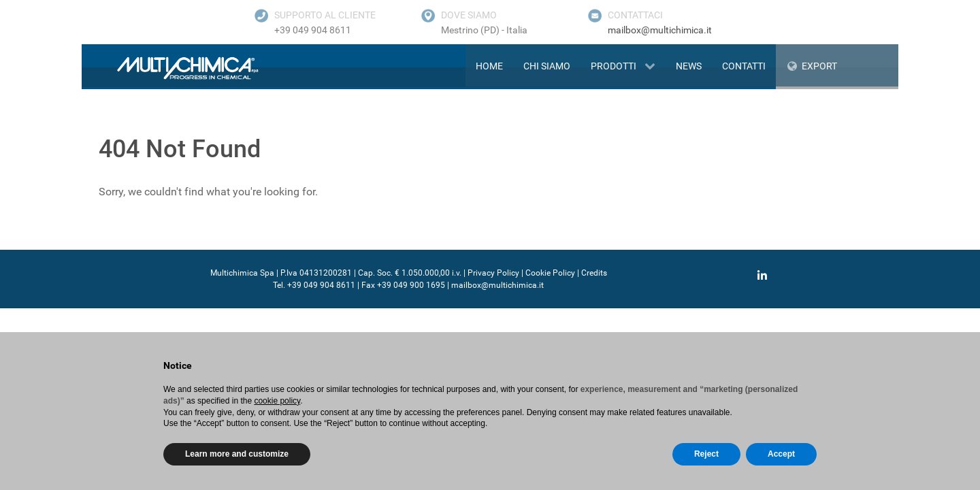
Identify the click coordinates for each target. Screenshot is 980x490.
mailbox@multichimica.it (660, 30)
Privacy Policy (493, 273)
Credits (594, 273)
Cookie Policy (550, 273)
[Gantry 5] (172, 67)
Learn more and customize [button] (237, 454)
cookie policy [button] (277, 401)
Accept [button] (781, 454)
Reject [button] (706, 454)
